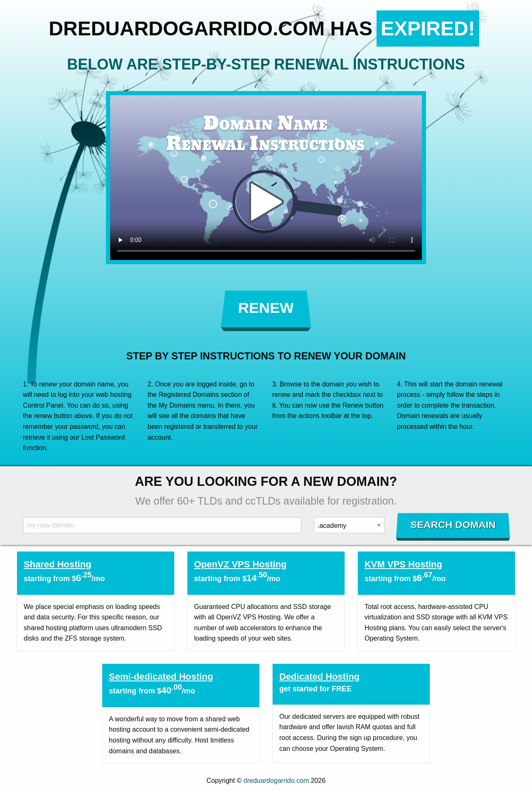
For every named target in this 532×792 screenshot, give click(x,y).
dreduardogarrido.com (276, 781)
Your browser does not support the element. (266, 178)
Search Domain (453, 525)
